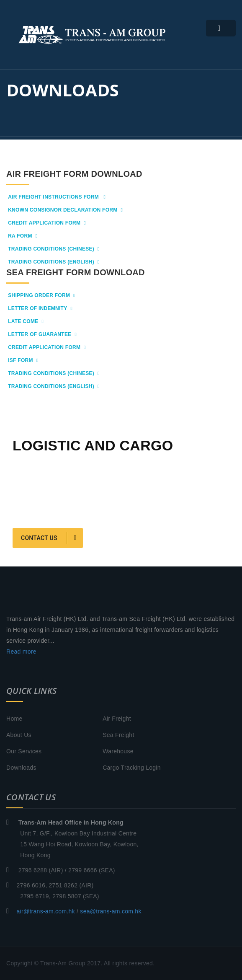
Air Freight (117, 719)
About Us (19, 735)
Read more (21, 652)
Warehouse (118, 751)
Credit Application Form (47, 347)
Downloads (21, 768)
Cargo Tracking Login (132, 768)
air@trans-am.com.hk (46, 911)
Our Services (24, 751)
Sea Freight (118, 735)
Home (14, 719)
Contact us (49, 538)
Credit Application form (47, 223)
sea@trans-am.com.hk (111, 911)
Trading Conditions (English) (54, 262)
